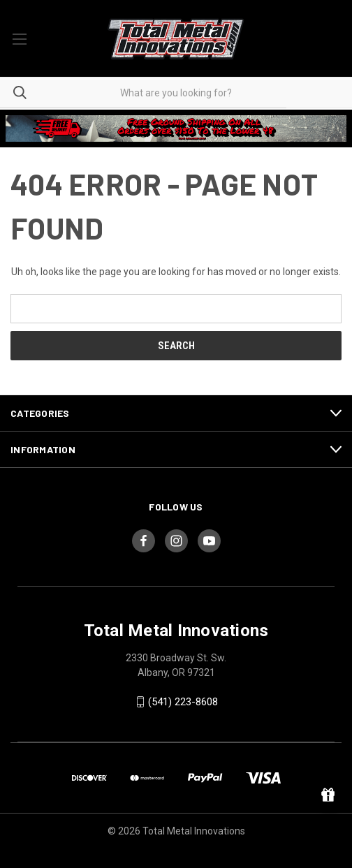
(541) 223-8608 (183, 702)
